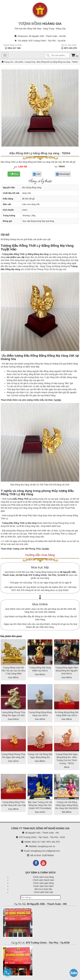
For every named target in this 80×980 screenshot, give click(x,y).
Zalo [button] (37, 174)
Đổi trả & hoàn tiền (43, 889)
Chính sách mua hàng (43, 877)
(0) (75, 56)
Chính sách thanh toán (43, 880)
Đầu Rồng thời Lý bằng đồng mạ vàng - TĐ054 (40, 153)
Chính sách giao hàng (43, 883)
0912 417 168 (14, 48)
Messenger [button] (63, 174)
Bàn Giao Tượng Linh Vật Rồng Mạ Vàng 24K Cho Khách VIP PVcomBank (40, 805)
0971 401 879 (70, 48)
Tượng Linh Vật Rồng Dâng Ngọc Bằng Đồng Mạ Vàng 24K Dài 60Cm (67, 805)
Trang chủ (9, 62)
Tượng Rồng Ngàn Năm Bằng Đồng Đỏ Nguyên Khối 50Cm (67, 671)
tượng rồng (30, 62)
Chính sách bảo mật (43, 892)
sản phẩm (19, 62)
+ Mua (14, 174)
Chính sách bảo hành (43, 886)
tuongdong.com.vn (46, 846)
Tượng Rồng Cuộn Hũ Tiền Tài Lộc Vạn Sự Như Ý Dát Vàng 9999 (13, 671)
